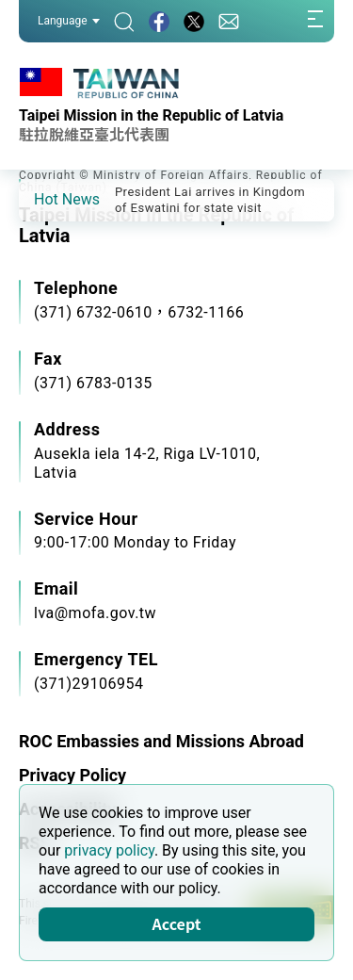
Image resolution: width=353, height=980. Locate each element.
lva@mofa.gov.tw (95, 613)
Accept (177, 923)
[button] (47, 199)
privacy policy (109, 850)
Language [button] (69, 21)
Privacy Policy (72, 775)
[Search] (124, 21)
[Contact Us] (229, 21)
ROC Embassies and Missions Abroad (161, 741)
